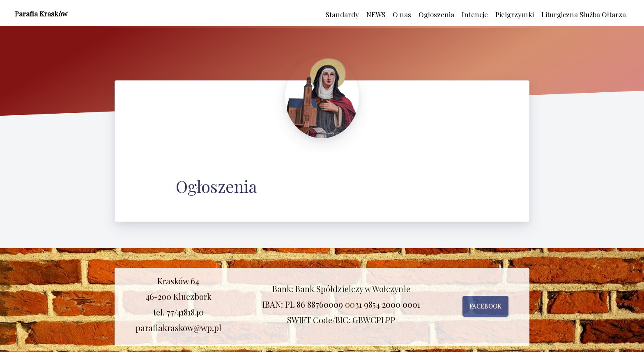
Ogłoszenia (436, 14)
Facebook (485, 306)
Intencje (475, 14)
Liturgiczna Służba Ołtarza (584, 14)
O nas (402, 14)
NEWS (376, 14)
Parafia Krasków (41, 14)
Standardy (342, 14)
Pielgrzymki (515, 14)
